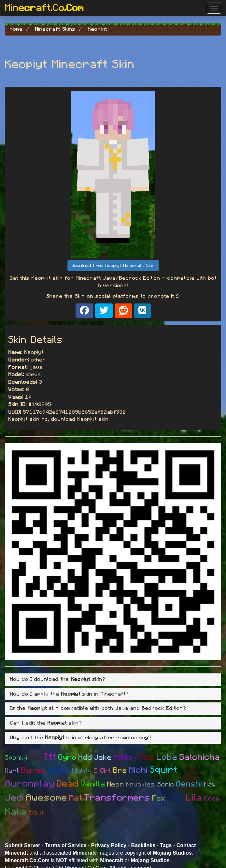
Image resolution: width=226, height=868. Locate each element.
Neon (116, 784)
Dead (68, 784)
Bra (120, 771)
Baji (36, 812)
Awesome (47, 798)
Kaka (16, 812)
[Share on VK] (142, 311)
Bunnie (33, 771)
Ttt (50, 757)
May (210, 785)
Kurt (12, 771)
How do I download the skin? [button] (58, 679)
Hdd (85, 758)
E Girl (103, 771)
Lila (194, 798)
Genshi (189, 784)
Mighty (82, 771)
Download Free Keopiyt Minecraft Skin (113, 266)
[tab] (113, 680)
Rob (147, 757)
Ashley (125, 758)
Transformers (117, 798)
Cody (212, 799)
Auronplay (30, 784)
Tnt (36, 758)
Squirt (164, 770)
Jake (103, 758)
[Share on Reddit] (123, 311)
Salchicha (200, 757)
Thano (59, 771)
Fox (159, 798)
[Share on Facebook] (84, 311)
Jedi (15, 798)
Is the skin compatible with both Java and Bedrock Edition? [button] (98, 708)
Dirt (176, 798)
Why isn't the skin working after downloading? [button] (81, 738)
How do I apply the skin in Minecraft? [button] (70, 694)
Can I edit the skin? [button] (46, 723)
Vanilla (93, 784)
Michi (138, 770)
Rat (76, 798)
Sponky (16, 758)
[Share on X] (104, 311)
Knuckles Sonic (150, 785)
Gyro (67, 758)
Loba (167, 757)
